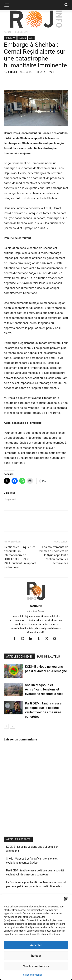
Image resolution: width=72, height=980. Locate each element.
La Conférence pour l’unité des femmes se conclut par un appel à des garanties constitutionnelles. (36, 884)
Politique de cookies (32, 975)
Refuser (36, 956)
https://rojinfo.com (36, 611)
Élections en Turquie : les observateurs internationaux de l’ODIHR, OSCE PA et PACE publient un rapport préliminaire (20, 557)
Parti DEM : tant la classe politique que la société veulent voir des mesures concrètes (35, 872)
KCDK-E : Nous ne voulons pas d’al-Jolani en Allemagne (32, 849)
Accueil (8, 32)
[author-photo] (36, 600)
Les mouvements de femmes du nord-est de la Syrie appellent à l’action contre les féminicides (53, 555)
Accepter (36, 945)
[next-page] (12, 726)
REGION (22, 38)
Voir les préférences (36, 966)
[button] (66, 899)
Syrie (31, 38)
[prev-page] (6, 726)
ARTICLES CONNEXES (19, 657)
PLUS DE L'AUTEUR (49, 657)
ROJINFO (13, 72)
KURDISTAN (21, 32)
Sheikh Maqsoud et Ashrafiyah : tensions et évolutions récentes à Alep (44, 689)
